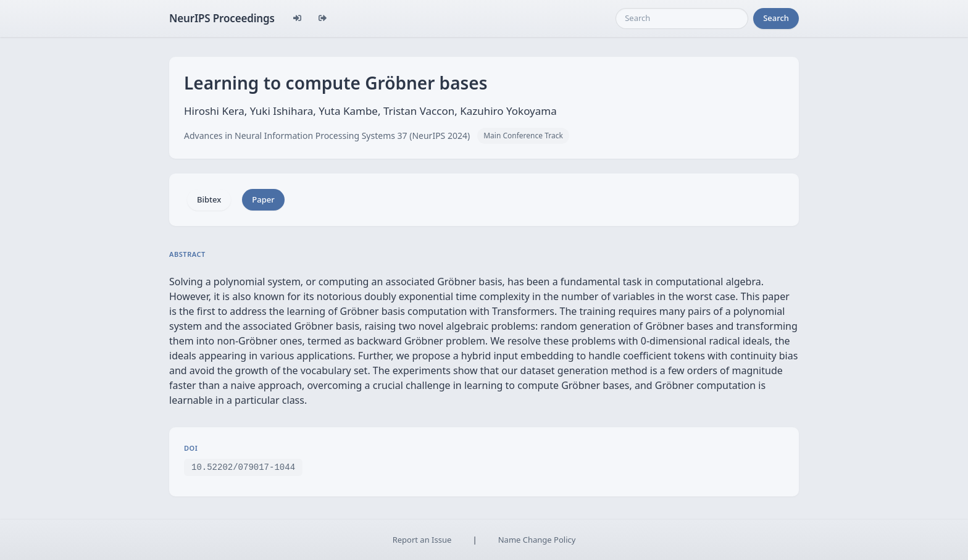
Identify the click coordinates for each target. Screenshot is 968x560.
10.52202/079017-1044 (243, 466)
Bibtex (209, 199)
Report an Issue (422, 540)
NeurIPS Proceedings (222, 18)
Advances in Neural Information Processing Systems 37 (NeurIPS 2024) (327, 136)
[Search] (682, 19)
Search (776, 18)
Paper (263, 199)
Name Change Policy (537, 540)
